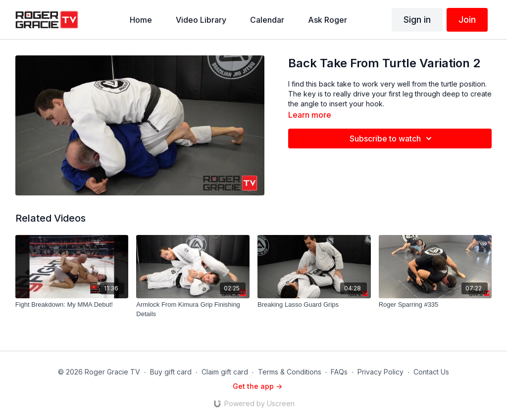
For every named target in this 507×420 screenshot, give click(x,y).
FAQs (339, 372)
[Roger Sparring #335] (435, 305)
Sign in (417, 20)
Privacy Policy (380, 372)
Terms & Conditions (290, 372)
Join (467, 20)
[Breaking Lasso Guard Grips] (314, 305)
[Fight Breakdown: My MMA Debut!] (72, 305)
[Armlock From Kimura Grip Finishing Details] (193, 309)
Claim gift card (225, 372)
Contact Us (431, 372)
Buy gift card (171, 372)
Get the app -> (257, 386)
